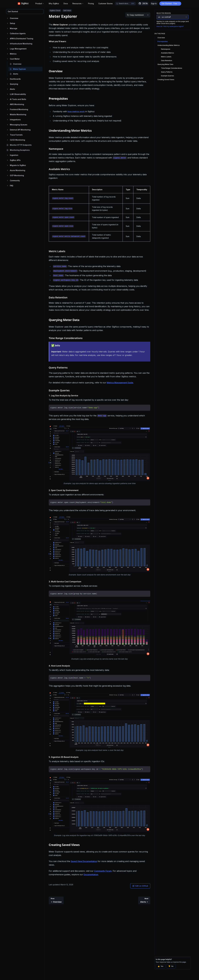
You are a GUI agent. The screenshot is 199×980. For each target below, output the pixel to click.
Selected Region (164, 13)
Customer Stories (106, 3)
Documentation (91, 874)
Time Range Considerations (172, 68)
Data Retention (167, 61)
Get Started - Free (171, 4)
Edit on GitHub (140, 886)
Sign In (154, 3)
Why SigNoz (54, 3)
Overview (161, 38)
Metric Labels (166, 57)
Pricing (91, 3)
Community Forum (103, 871)
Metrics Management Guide (120, 383)
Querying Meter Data (165, 64)
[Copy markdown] (135, 15)
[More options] (148, 15)
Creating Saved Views (166, 80)
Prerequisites (163, 41)
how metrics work (76, 111)
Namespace (166, 49)
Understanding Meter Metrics (169, 45)
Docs (66, 3)
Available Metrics (168, 53)
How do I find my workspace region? (170, 26)
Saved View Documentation (84, 861)
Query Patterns (167, 72)
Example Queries (168, 76)
